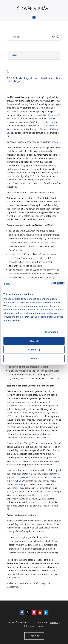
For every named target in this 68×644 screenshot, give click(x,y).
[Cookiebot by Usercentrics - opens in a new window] (51, 284)
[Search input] (31, 37)
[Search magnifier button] (57, 37)
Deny (34, 358)
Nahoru (36, 636)
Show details (52, 332)
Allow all (34, 341)
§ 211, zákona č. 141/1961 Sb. (29, 477)
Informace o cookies (34, 626)
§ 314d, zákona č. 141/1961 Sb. (34, 438)
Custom (34, 350)
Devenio (54, 622)
